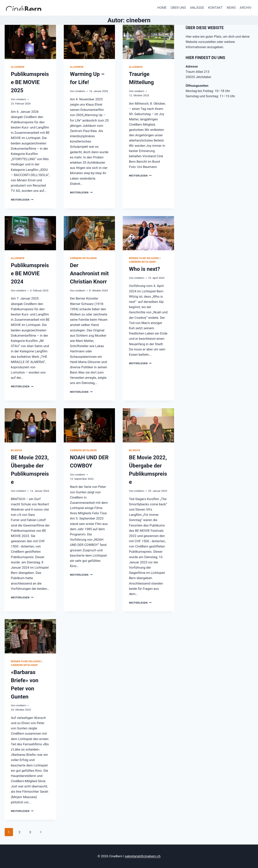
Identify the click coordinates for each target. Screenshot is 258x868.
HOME (162, 8)
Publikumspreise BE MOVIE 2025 (30, 82)
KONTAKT (215, 8)
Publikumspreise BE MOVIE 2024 (30, 273)
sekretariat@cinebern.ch (143, 856)
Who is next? (144, 269)
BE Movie (16, 450)
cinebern (21, 99)
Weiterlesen (22, 200)
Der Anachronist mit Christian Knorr (89, 273)
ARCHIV (246, 8)
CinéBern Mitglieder (83, 258)
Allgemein (18, 67)
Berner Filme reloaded (144, 258)
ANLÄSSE (197, 8)
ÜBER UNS (178, 8)
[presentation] (30, 42)
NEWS (231, 8)
